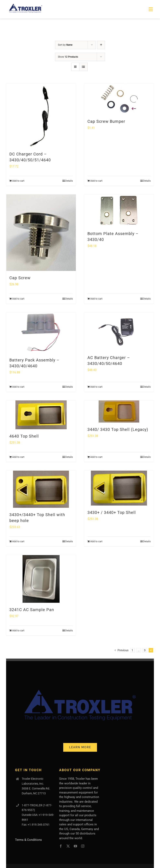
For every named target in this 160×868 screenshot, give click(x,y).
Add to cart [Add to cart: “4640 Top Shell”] (18, 457)
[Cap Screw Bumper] (119, 99)
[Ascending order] (101, 45)
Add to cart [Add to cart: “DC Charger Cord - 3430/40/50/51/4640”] (18, 181)
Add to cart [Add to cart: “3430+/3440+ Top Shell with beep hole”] (18, 541)
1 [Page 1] (132, 650)
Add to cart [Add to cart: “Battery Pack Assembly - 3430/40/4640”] (18, 387)
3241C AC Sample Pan (32, 610)
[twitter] (68, 846)
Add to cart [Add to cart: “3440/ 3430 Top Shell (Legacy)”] (96, 457)
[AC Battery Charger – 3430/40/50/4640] (119, 332)
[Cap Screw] (41, 233)
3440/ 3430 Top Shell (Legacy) (118, 429)
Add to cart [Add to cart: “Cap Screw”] (18, 299)
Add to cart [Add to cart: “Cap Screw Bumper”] (96, 181)
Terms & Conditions (28, 840)
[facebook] (61, 846)
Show (68, 57)
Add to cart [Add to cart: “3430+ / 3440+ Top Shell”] (96, 541)
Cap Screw (20, 278)
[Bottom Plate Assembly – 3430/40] (119, 211)
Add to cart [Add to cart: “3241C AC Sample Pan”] (18, 631)
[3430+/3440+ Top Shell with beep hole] (41, 489)
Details (69, 181)
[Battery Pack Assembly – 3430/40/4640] (41, 333)
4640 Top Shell (24, 436)
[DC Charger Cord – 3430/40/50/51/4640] (41, 115)
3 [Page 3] (145, 650)
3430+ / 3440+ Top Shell (112, 512)
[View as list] (83, 67)
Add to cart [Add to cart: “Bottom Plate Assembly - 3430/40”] (96, 299)
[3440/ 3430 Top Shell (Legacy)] (119, 411)
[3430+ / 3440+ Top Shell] (119, 488)
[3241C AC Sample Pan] (41, 579)
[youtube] (75, 846)
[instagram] (83, 846)
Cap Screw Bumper (106, 121)
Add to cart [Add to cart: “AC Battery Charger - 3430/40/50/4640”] (96, 387)
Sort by (65, 45)
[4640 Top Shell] (41, 415)
